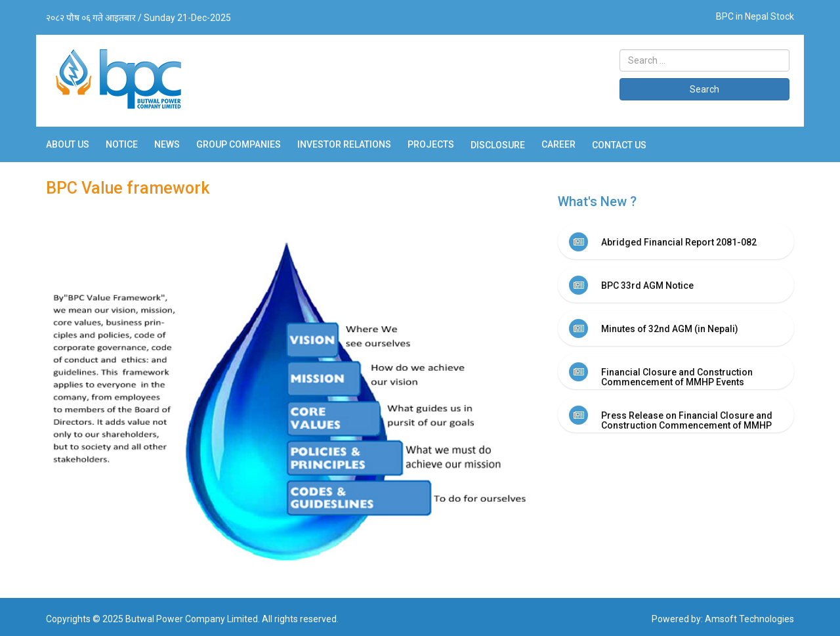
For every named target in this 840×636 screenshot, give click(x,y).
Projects (431, 144)
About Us (68, 144)
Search (704, 89)
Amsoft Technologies (749, 619)
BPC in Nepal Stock (755, 16)
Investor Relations (344, 144)
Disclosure (498, 145)
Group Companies (239, 144)
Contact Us (619, 145)
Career (558, 144)
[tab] (676, 242)
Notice (122, 144)
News (167, 144)
